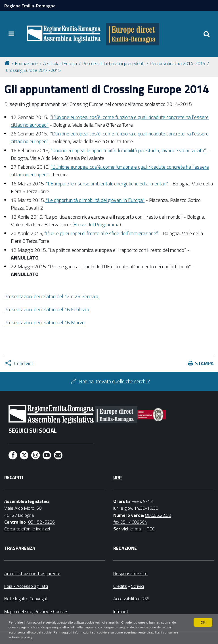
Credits (120, 586)
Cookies (61, 611)
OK (203, 622)
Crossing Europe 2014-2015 (33, 70)
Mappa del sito (18, 611)
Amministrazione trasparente (32, 573)
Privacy (41, 611)
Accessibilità (125, 599)
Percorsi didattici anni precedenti (113, 63)
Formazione (26, 63)
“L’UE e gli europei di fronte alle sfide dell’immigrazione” (101, 233)
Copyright (39, 599)
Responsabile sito (130, 573)
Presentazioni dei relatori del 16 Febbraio (47, 309)
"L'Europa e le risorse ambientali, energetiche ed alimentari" (107, 184)
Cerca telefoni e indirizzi (27, 529)
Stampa (204, 363)
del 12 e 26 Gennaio (51, 296)
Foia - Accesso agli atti (26, 586)
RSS (146, 599)
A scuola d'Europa (60, 63)
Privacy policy (39, 637)
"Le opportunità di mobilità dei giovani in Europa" (95, 200)
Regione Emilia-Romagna (30, 6)
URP (118, 477)
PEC (151, 529)
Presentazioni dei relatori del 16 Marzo (44, 322)
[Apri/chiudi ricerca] (207, 34)
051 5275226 (41, 522)
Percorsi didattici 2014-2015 (178, 63)
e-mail (136, 529)
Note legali (14, 599)
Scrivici (138, 586)
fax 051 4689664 (130, 522)
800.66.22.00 (158, 515)
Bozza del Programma (97, 224)
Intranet (121, 611)
